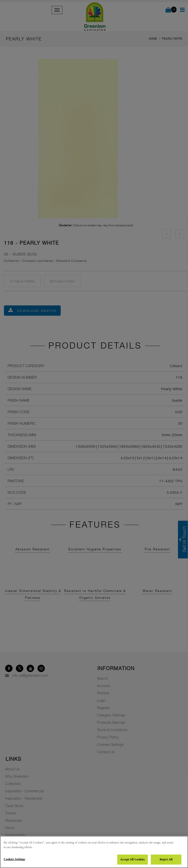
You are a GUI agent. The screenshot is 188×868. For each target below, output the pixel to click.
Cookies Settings (14, 859)
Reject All (166, 859)
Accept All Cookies (132, 859)
